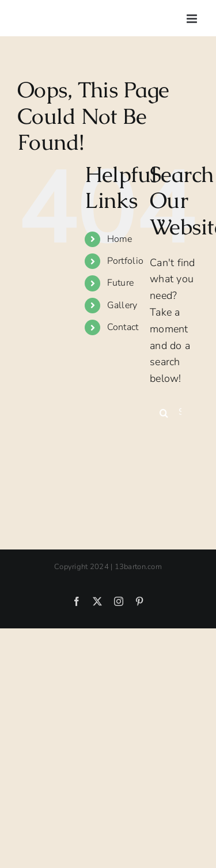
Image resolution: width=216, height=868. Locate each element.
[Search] (164, 413)
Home (120, 239)
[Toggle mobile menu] (193, 19)
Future (121, 283)
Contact (123, 327)
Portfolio (125, 261)
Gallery (122, 305)
